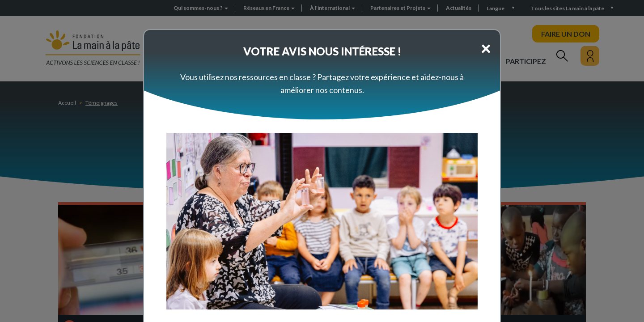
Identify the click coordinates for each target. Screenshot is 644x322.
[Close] (486, 48)
